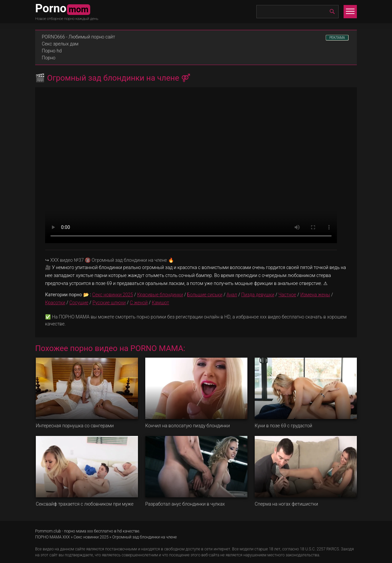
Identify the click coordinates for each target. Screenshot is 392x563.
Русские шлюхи (109, 303)
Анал (232, 295)
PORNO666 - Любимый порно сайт (78, 37)
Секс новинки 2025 (113, 295)
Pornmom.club (48, 531)
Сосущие (79, 303)
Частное (287, 295)
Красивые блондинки (160, 295)
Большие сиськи (205, 295)
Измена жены (315, 295)
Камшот (161, 303)
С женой (139, 303)
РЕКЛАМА (337, 38)
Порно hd (52, 51)
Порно (49, 58)
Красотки (55, 303)
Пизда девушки (258, 295)
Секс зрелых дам (60, 44)
